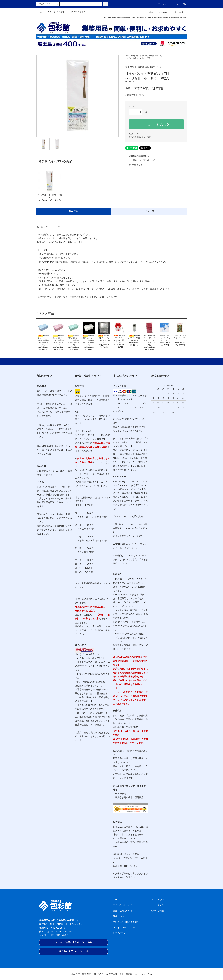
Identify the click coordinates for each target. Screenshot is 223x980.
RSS (115, 933)
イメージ (149, 211)
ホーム (39, 12)
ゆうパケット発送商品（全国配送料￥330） (148, 56)
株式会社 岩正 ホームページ (74, 951)
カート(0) (179, 4)
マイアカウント (159, 900)
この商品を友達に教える (138, 156)
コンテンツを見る (76, 12)
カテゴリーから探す (54, 12)
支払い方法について (123, 905)
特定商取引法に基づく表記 (140, 137)
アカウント (162, 4)
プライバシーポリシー (124, 927)
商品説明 (74, 211)
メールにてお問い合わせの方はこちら (74, 942)
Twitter (148, 12)
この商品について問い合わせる (140, 160)
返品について (134, 134)
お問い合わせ (176, 12)
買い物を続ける (134, 165)
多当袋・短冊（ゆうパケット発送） (140, 58)
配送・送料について (123, 911)
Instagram (161, 12)
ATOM (122, 933)
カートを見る (157, 905)
